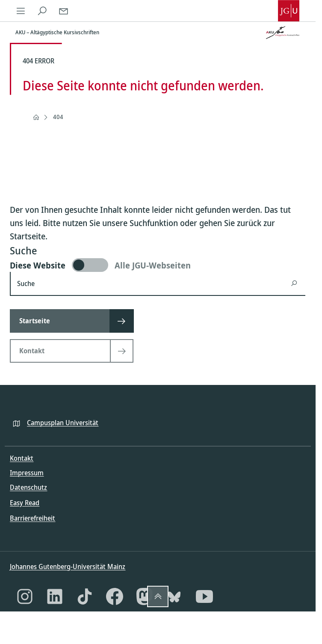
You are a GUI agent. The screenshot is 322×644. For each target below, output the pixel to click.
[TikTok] (85, 596)
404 (58, 117)
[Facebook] (115, 596)
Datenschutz (28, 487)
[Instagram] (25, 596)
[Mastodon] (145, 596)
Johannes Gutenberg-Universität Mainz (68, 566)
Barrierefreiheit (32, 518)
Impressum (27, 473)
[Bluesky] (174, 596)
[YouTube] (204, 596)
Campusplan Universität (63, 423)
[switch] (158, 265)
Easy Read (25, 503)
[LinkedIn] (55, 596)
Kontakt (22, 458)
